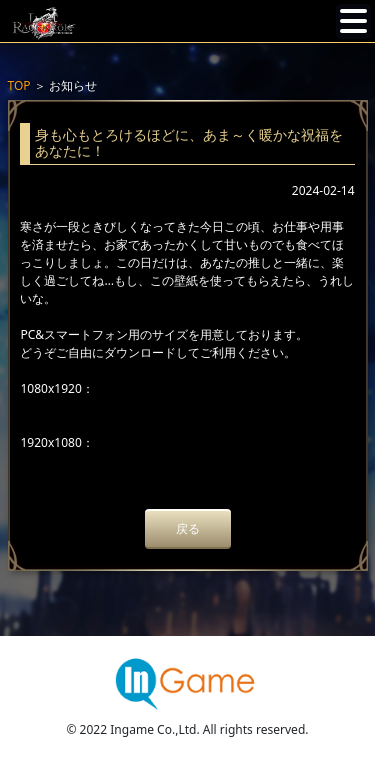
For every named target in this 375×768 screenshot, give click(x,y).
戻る (188, 528)
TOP (19, 85)
